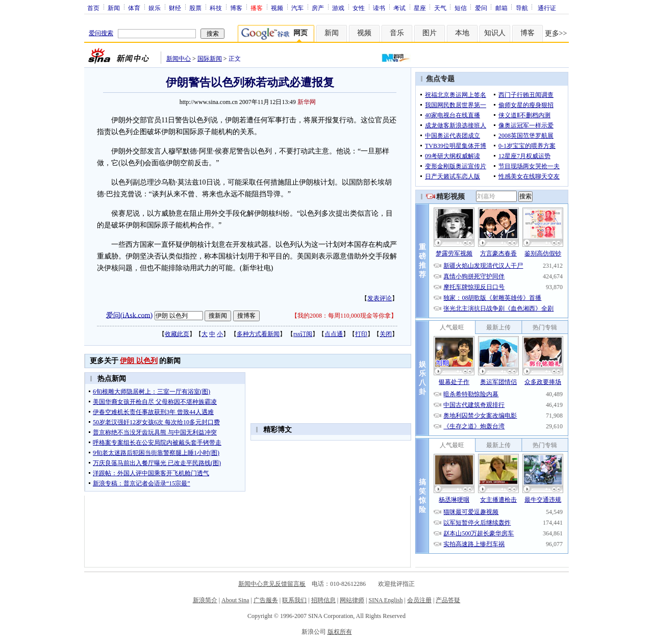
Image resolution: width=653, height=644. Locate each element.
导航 (522, 8)
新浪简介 (205, 600)
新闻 (114, 8)
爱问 (481, 8)
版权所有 (340, 632)
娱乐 (155, 8)
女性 (359, 8)
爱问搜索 (101, 33)
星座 (420, 8)
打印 (361, 334)
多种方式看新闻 (258, 334)
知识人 (495, 33)
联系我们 (294, 600)
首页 (93, 8)
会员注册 (419, 600)
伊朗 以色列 (139, 361)
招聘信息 (323, 600)
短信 (461, 8)
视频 (277, 8)
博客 (236, 8)
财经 (175, 8)
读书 (379, 8)
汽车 (297, 8)
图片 (430, 33)
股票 (195, 8)
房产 (318, 8)
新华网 (307, 102)
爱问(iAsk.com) (129, 315)
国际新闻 (210, 59)
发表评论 (380, 298)
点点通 (334, 334)
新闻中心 (179, 59)
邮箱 (501, 8)
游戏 (338, 8)
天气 (440, 8)
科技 (216, 8)
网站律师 (352, 600)
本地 (462, 33)
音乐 (397, 33)
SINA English (385, 600)
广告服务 (266, 600)
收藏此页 (177, 334)
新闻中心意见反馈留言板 (272, 584)
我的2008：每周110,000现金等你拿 (344, 316)
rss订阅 (303, 334)
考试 (399, 8)
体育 (134, 8)
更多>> (556, 33)
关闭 (386, 334)
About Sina (235, 600)
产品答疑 (448, 600)
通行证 (547, 8)
